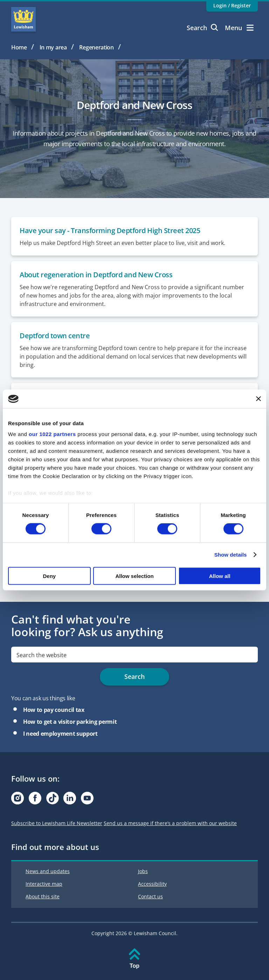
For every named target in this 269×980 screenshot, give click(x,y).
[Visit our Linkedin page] (70, 800)
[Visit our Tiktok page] (53, 800)
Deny (49, 576)
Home (19, 47)
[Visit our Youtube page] (87, 800)
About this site (43, 896)
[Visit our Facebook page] (35, 800)
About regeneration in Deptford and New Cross (96, 275)
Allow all (220, 576)
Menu (239, 28)
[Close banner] (258, 399)
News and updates (48, 871)
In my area (53, 47)
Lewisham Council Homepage (23, 19)
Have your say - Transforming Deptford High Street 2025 (110, 230)
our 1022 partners (52, 434)
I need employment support (60, 734)
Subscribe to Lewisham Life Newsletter (57, 823)
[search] (134, 655)
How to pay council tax (54, 710)
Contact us (150, 896)
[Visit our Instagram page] (18, 800)
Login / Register (232, 5)
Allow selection (134, 576)
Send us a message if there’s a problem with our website (170, 823)
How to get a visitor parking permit (70, 722)
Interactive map (44, 884)
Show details (231, 555)
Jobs (143, 871)
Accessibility (152, 884)
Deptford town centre (55, 336)
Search (202, 28)
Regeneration (96, 47)
